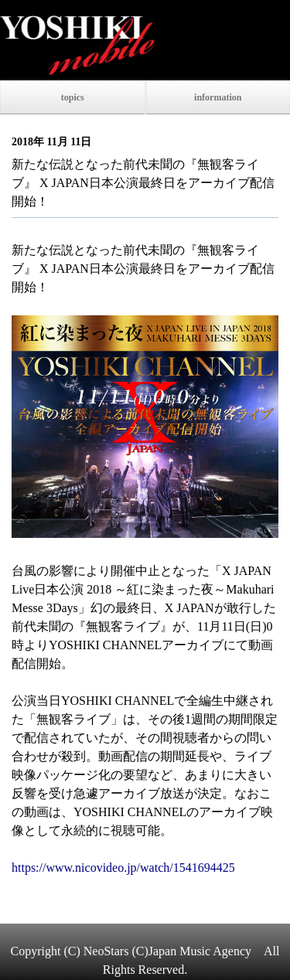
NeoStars (106, 951)
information (218, 97)
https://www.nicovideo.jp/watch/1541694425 (123, 868)
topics (73, 97)
